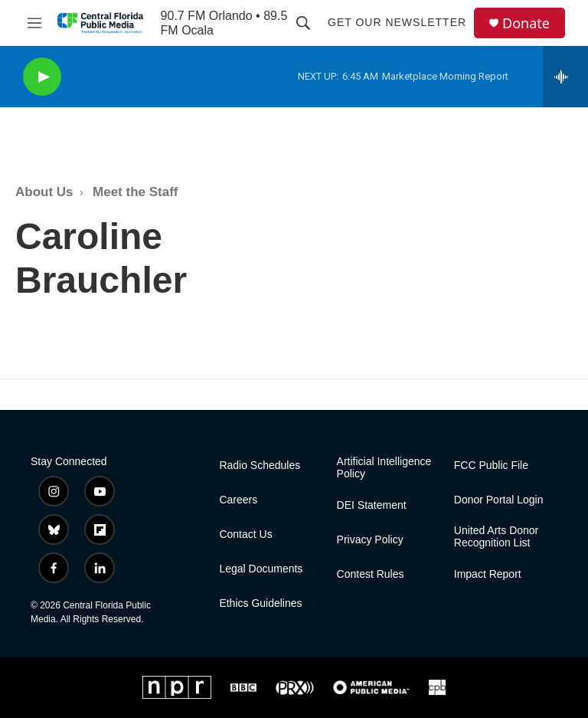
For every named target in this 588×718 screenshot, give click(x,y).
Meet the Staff (135, 192)
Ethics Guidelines (260, 603)
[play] (42, 77)
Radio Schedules (260, 466)
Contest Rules (371, 574)
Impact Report (488, 574)
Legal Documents (261, 569)
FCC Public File (491, 466)
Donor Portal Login (499, 500)
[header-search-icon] (303, 23)
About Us (44, 192)
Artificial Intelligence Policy (384, 468)
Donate (526, 23)
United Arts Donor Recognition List (497, 537)
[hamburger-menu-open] (34, 23)
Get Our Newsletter (397, 22)
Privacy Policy (370, 540)
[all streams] (565, 77)
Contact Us (245, 534)
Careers (238, 500)
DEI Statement (372, 505)
